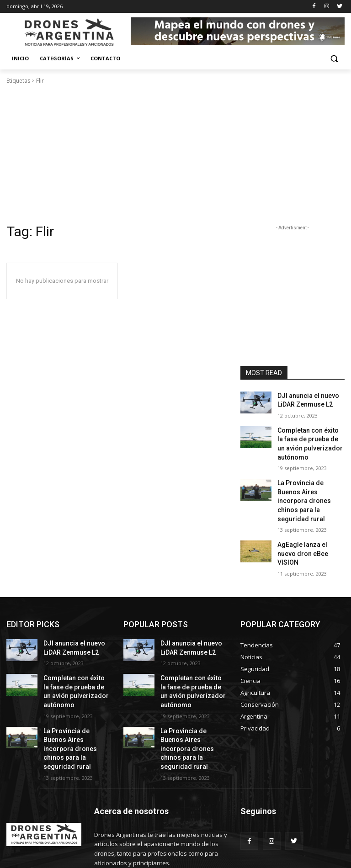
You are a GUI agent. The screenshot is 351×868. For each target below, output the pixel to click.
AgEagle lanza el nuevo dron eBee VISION (307, 527)
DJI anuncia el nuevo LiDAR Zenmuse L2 (304, 399)
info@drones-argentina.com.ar (164, 827)
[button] (334, 59)
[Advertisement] (175, 154)
